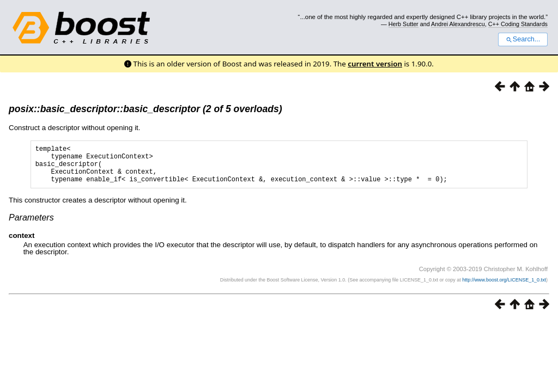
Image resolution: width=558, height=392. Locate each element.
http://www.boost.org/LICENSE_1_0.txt (504, 288)
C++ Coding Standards (518, 24)
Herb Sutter (404, 24)
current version (375, 64)
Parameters (31, 226)
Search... (523, 39)
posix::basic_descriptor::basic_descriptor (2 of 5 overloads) (145, 109)
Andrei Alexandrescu (458, 24)
